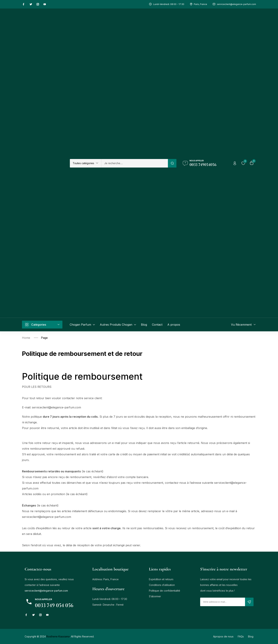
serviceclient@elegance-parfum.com (46, 591)
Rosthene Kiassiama (58, 636)
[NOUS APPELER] (29, 602)
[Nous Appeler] (185, 163)
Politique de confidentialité (165, 591)
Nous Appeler (197, 161)
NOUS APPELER (43, 599)
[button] (86, 163)
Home (26, 338)
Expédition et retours (161, 579)
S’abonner (155, 596)
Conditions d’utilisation (162, 585)
